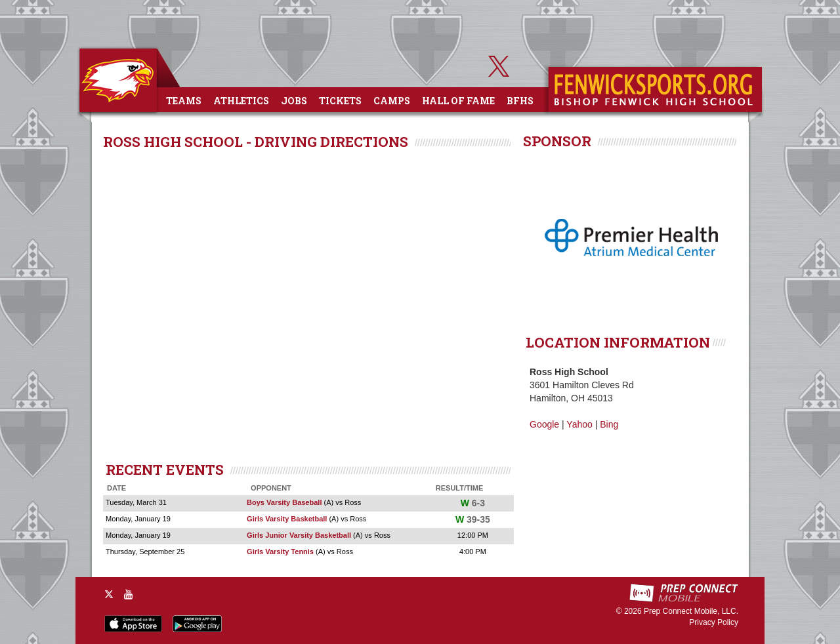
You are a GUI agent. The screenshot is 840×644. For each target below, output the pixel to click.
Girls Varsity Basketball (287, 519)
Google (544, 424)
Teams (184, 101)
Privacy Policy (714, 622)
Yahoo (579, 424)
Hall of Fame (458, 101)
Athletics (241, 101)
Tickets (340, 101)
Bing (609, 424)
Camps (392, 101)
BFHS (520, 101)
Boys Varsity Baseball (284, 502)
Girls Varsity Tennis (280, 552)
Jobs (294, 101)
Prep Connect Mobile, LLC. (691, 611)
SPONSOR (557, 141)
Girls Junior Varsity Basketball (299, 535)
